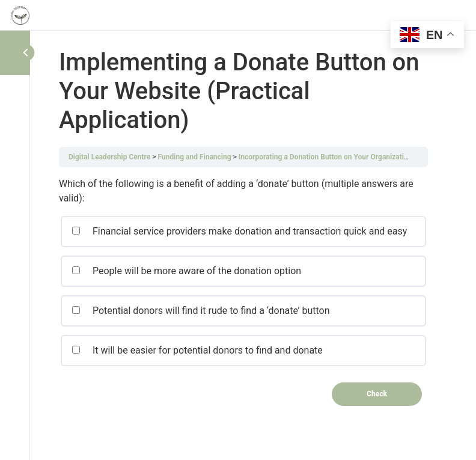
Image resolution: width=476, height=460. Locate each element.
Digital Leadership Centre (109, 157)
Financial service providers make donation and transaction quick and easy (239, 231)
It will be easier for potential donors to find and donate (197, 350)
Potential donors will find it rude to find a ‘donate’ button (201, 311)
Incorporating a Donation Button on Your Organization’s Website (341, 157)
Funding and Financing (195, 157)
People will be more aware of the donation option (186, 271)
